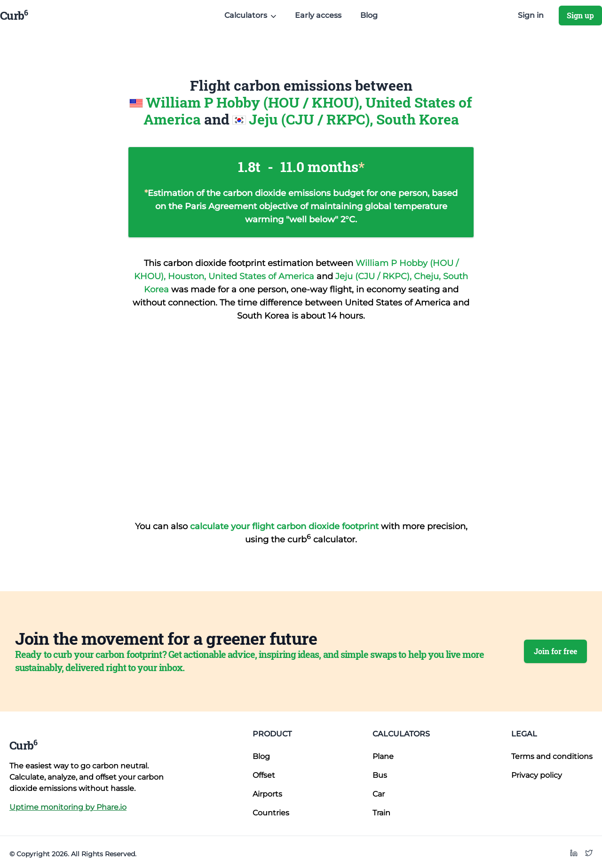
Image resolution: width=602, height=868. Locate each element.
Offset (264, 775)
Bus (380, 775)
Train (381, 813)
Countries (271, 813)
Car (379, 794)
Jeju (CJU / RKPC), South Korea (354, 119)
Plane (383, 756)
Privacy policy (537, 775)
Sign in (531, 15)
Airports (267, 794)
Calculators (401, 734)
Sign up (580, 15)
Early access (318, 15)
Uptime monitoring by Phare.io (68, 807)
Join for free (555, 651)
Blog (369, 15)
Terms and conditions (552, 756)
